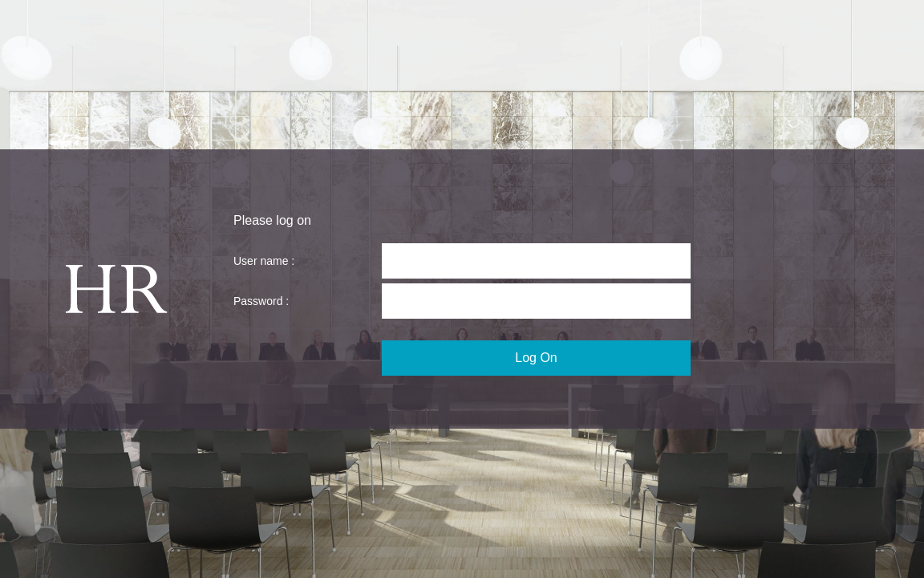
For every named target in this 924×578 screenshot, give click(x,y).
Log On (536, 358)
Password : (261, 301)
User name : (264, 261)
